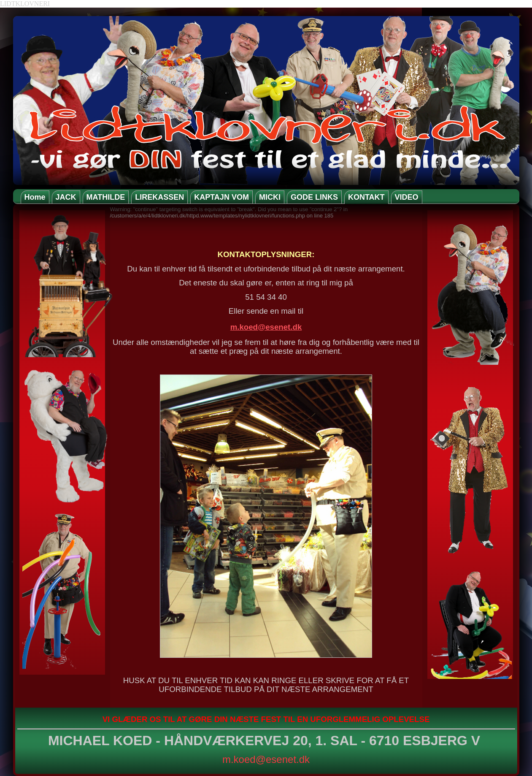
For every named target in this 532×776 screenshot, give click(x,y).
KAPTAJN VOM (221, 197)
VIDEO (407, 197)
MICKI (270, 197)
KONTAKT (366, 197)
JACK (66, 197)
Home (35, 197)
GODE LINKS (314, 197)
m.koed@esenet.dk (266, 327)
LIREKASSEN (159, 197)
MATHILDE (106, 197)
